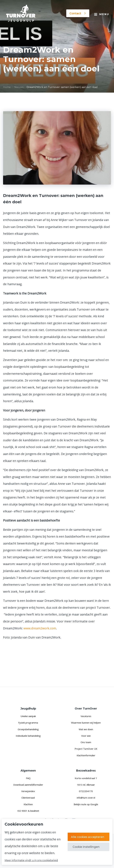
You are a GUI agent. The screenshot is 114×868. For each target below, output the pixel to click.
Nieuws (19, 87)
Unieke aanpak (28, 716)
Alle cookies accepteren (88, 837)
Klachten (28, 804)
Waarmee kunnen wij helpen (86, 723)
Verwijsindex (28, 791)
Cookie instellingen (86, 847)
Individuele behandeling (28, 736)
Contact (78, 13)
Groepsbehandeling (28, 729)
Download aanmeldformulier (28, 785)
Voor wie (86, 736)
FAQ (28, 778)
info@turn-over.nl (86, 798)
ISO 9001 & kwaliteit (28, 811)
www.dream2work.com (40, 628)
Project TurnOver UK (86, 749)
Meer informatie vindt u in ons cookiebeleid (31, 860)
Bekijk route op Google (86, 804)
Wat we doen (86, 729)
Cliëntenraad (28, 798)
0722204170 (86, 791)
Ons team (86, 742)
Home (7, 87)
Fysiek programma (28, 723)
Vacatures (86, 716)
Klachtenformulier (86, 755)
